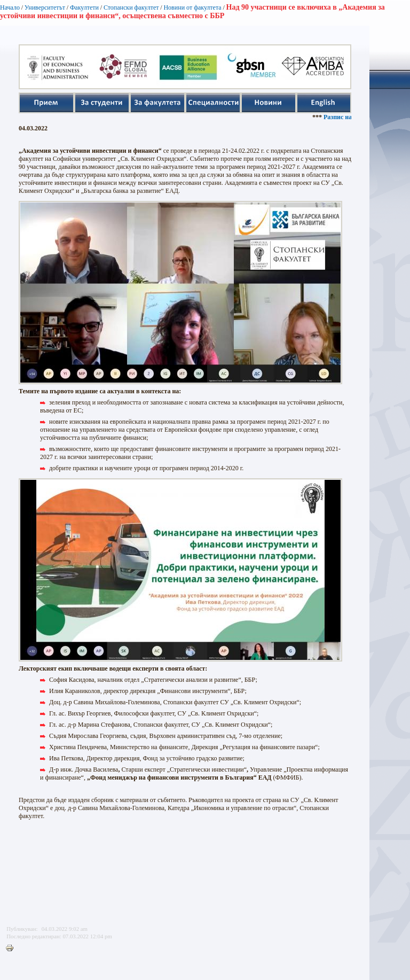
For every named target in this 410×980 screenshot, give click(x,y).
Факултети (84, 7)
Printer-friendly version (12, 948)
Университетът (45, 7)
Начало (10, 7)
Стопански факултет (131, 7)
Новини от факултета (192, 7)
